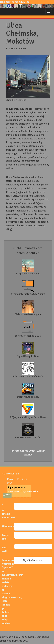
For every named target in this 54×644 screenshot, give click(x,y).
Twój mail (4, 549)
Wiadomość (8, 526)
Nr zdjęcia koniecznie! (8, 514)
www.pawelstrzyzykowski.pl (23, 491)
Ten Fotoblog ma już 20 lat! (27, 4)
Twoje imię (5, 537)
